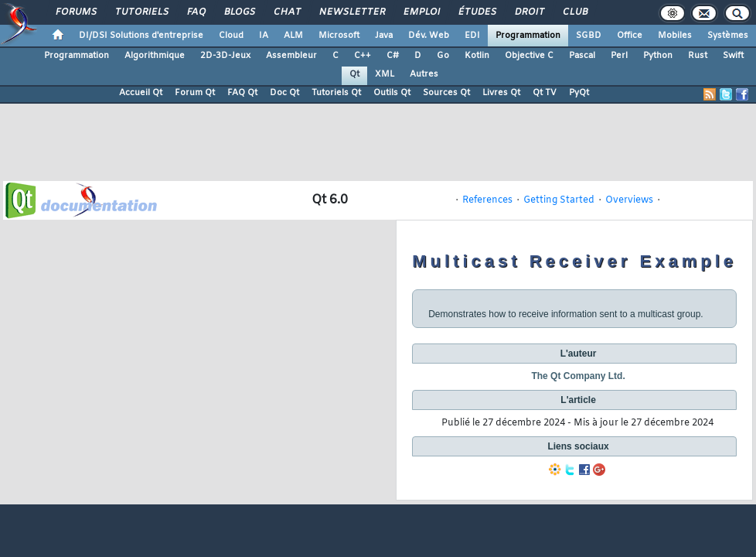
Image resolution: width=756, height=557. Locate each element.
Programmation (528, 36)
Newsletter (351, 12)
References (487, 200)
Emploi (421, 12)
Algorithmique (155, 56)
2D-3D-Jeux (225, 56)
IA (264, 36)
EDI (472, 36)
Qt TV (545, 93)
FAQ (196, 12)
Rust (698, 56)
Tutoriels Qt (336, 93)
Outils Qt (392, 93)
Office (630, 36)
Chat (286, 12)
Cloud (231, 36)
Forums (75, 12)
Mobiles (675, 36)
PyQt (579, 93)
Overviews (629, 200)
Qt (354, 74)
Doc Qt (284, 93)
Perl (619, 56)
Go (443, 56)
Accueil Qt (141, 93)
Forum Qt (195, 93)
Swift (733, 56)
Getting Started (559, 200)
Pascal (582, 56)
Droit (529, 12)
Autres (424, 74)
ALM (293, 36)
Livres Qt (501, 93)
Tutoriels (141, 12)
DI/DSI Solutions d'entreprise (141, 36)
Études (477, 12)
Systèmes (728, 36)
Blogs (239, 12)
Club (574, 12)
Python (658, 56)
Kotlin (477, 56)
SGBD (589, 36)
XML (385, 74)
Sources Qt (446, 93)
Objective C (529, 56)
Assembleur (291, 56)
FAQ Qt (242, 93)
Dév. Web (429, 36)
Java (384, 36)
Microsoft (339, 36)
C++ (363, 56)
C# (393, 56)
